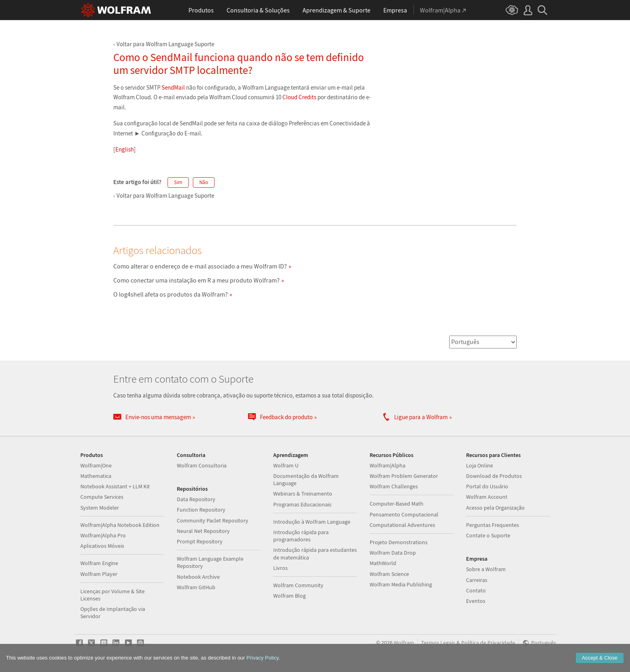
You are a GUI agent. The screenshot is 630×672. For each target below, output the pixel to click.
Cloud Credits (299, 97)
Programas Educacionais (302, 504)
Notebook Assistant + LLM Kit (115, 486)
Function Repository (201, 510)
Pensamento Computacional (404, 514)
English (125, 149)
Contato (476, 590)
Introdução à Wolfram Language (312, 522)
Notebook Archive (198, 577)
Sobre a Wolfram (486, 569)
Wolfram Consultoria (202, 465)
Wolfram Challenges (394, 486)
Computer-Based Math (397, 504)
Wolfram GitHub (196, 587)
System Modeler (100, 508)
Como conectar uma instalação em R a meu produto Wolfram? (196, 280)
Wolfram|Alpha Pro (103, 535)
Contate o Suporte (488, 535)
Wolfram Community (298, 585)
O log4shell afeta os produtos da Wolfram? (171, 294)
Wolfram (404, 643)
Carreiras (477, 580)
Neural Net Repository (203, 531)
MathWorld (383, 563)
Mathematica (96, 476)
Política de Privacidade (488, 643)
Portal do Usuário (487, 486)
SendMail (173, 87)
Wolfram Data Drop (393, 553)
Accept (600, 658)
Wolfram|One (96, 465)
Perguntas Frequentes (493, 525)
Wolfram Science (389, 574)
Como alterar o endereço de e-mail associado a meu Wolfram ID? (200, 266)
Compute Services (102, 497)
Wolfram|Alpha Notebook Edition (120, 525)
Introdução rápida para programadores (301, 536)
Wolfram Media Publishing (401, 584)
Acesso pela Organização (495, 508)
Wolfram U (286, 465)
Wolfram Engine (99, 563)
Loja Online (480, 465)
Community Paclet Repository (213, 520)
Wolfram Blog (289, 596)
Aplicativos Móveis (102, 546)
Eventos (476, 601)
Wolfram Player (99, 574)
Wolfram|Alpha (388, 465)
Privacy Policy (262, 658)
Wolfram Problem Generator (404, 476)
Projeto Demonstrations (399, 542)
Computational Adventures (402, 525)
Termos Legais (438, 643)
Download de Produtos (494, 476)
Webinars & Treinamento (303, 494)
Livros (280, 568)
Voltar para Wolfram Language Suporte (165, 44)
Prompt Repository (200, 541)
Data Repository (196, 499)
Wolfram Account (487, 497)
